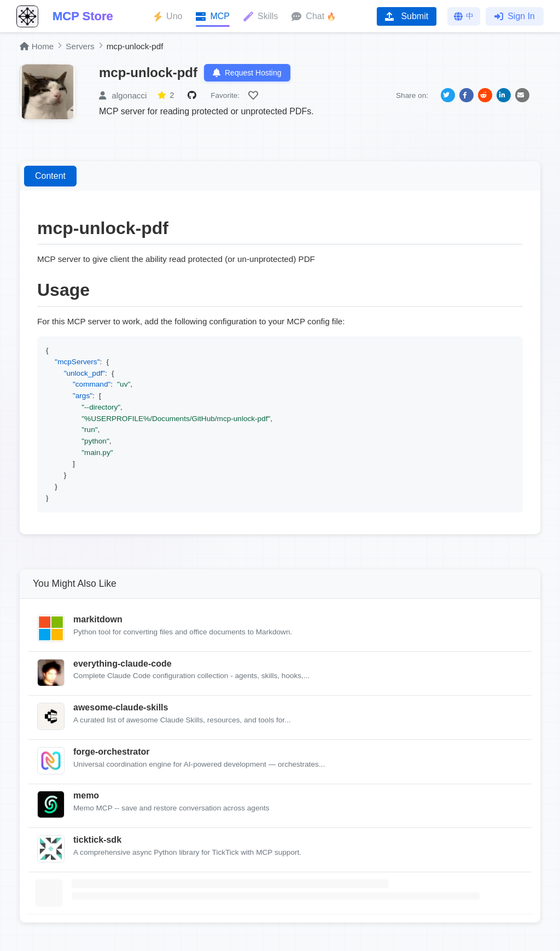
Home (37, 46)
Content (50, 176)
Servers (80, 46)
